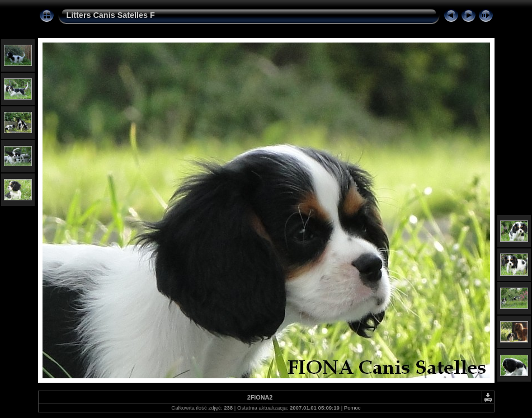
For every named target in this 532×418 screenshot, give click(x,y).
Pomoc (352, 408)
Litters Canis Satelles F (111, 15)
